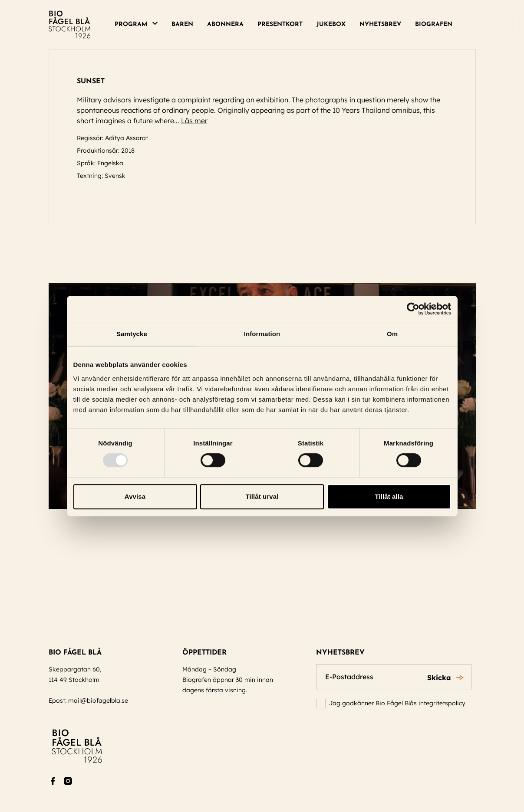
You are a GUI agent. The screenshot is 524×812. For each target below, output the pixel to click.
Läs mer (198, 121)
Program (131, 25)
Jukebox (331, 25)
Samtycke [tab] (132, 334)
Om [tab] (392, 334)
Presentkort (280, 25)
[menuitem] (140, 25)
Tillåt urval (262, 496)
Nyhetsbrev (380, 25)
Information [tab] (262, 334)
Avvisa (135, 496)
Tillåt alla (389, 496)
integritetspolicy (442, 703)
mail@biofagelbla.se (98, 701)
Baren (182, 25)
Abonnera (225, 25)
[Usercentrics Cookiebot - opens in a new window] (413, 309)
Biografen (434, 25)
